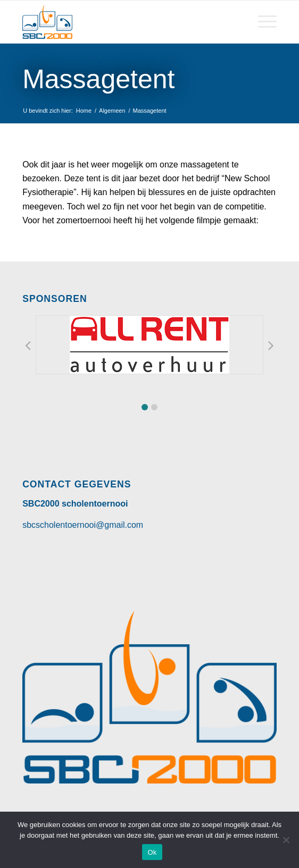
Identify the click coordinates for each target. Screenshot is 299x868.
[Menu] (262, 22)
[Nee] (286, 840)
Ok (152, 852)
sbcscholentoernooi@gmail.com (83, 525)
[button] (145, 407)
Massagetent (98, 79)
